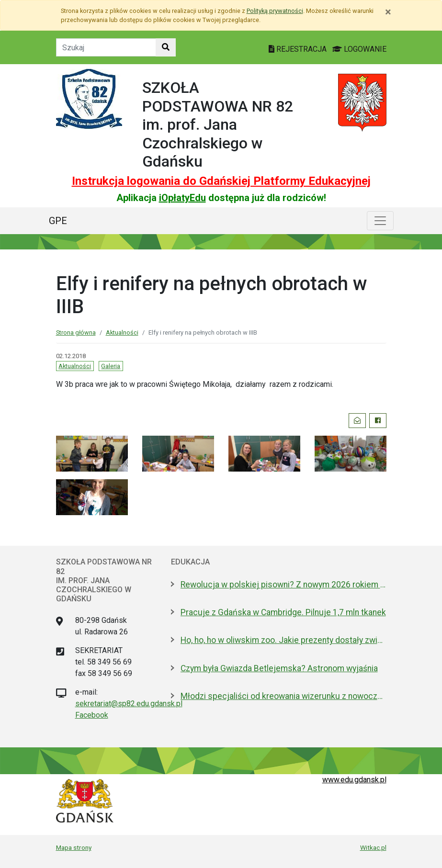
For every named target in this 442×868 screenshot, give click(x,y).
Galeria (111, 366)
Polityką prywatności (275, 11)
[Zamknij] (388, 12)
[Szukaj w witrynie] (166, 47)
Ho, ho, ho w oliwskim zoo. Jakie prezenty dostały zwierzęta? (283, 640)
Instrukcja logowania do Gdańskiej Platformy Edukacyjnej (221, 181)
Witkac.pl (373, 847)
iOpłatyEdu (182, 198)
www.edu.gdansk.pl (354, 780)
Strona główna (76, 333)
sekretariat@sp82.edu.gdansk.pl (129, 704)
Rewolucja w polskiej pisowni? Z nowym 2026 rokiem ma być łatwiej (283, 585)
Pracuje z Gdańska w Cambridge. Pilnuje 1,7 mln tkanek (283, 612)
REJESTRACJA (299, 49)
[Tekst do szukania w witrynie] (106, 47)
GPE (58, 221)
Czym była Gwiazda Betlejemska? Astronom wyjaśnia (279, 668)
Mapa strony (74, 847)
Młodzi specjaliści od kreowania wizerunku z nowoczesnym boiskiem (283, 696)
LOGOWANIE (359, 49)
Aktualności (122, 333)
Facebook (92, 715)
